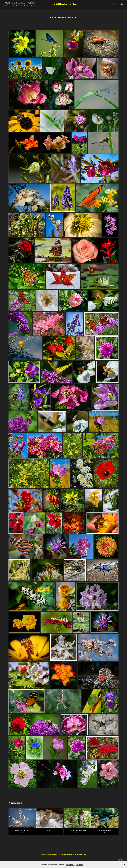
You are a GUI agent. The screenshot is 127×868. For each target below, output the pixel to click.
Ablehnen (79, 865)
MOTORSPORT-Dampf (20, 6)
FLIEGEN (31, 3)
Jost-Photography (64, 4)
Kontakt (34, 6)
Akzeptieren (70, 865)
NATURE (7, 3)
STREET (7, 6)
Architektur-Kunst (19, 3)
